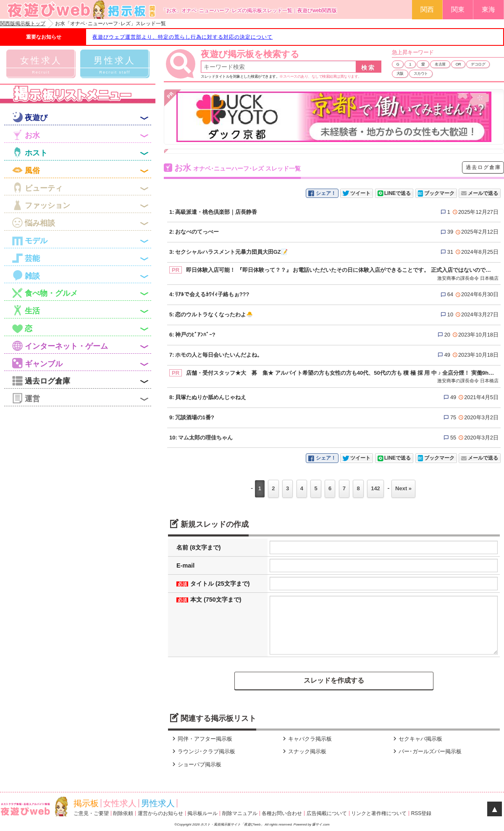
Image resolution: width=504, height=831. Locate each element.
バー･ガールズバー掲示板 (426, 751)
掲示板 (86, 803)
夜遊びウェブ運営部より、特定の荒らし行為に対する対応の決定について (182, 37)
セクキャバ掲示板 (417, 739)
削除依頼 (123, 813)
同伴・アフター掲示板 (201, 739)
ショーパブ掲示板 (196, 764)
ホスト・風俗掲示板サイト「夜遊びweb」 (232, 824)
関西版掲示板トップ (23, 24)
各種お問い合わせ (282, 813)
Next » (403, 488)
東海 (488, 9)
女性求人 (120, 803)
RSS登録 (421, 813)
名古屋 (440, 64)
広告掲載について (327, 813)
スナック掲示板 (303, 751)
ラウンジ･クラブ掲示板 (203, 751)
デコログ (478, 64)
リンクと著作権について (379, 813)
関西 (427, 9)
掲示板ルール (202, 813)
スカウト (421, 74)
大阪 (400, 74)
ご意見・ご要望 (91, 813)
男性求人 (158, 803)
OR (458, 64)
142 (375, 488)
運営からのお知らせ (160, 813)
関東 (458, 9)
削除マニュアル (240, 813)
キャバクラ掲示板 (306, 739)
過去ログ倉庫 (483, 167)
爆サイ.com (321, 824)
